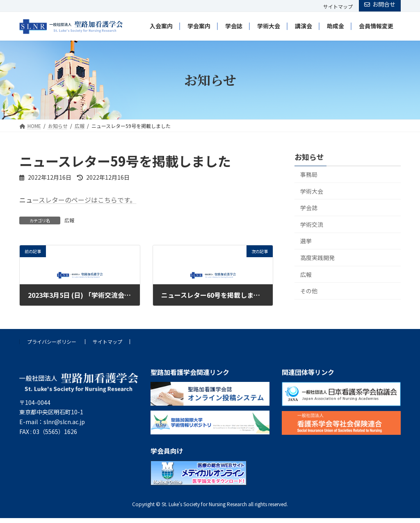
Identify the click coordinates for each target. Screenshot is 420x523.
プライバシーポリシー (52, 341)
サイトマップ (338, 7)
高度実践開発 (317, 257)
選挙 (306, 241)
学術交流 (312, 224)
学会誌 (309, 208)
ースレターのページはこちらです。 (84, 200)
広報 (69, 220)
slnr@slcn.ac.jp (64, 422)
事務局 (309, 174)
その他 (309, 291)
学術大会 (312, 191)
